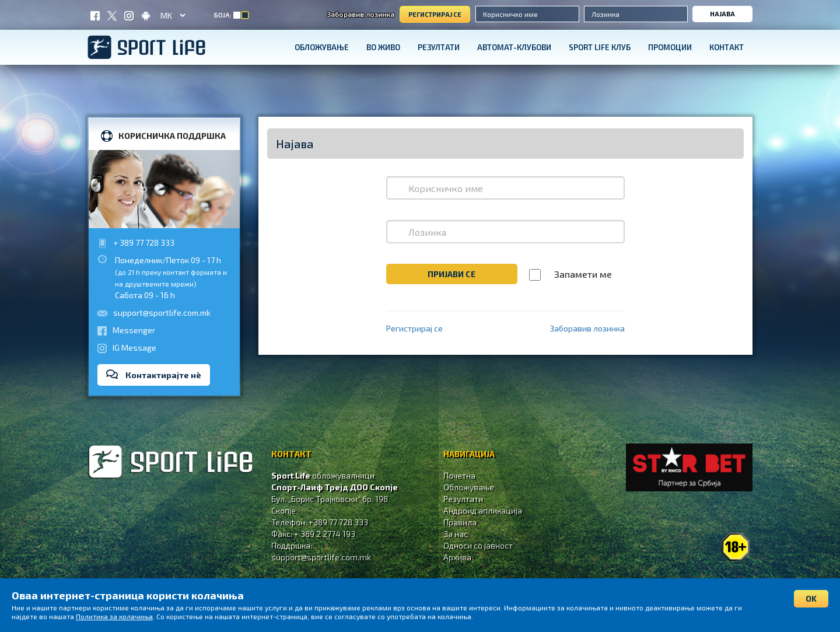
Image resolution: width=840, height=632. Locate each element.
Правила (460, 522)
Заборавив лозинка (360, 14)
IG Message (134, 348)
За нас (456, 534)
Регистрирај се (435, 14)
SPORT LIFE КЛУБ (600, 47)
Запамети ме (583, 274)
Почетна (459, 475)
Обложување (322, 47)
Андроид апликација (483, 510)
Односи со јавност (478, 545)
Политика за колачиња (114, 616)
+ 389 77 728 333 (144, 242)
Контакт (727, 47)
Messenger (134, 330)
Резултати (439, 47)
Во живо (383, 47)
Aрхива (457, 557)
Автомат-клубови (514, 47)
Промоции (670, 47)
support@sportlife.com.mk (162, 312)
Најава (722, 14)
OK (811, 598)
